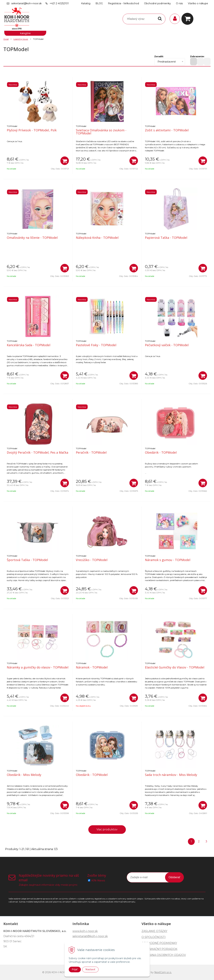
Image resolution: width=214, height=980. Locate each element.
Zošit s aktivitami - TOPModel (167, 130)
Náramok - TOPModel (92, 667)
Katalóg (86, 3)
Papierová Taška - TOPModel (166, 238)
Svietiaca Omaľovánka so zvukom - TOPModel (101, 132)
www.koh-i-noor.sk (85, 931)
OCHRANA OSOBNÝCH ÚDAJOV (164, 955)
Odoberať (174, 877)
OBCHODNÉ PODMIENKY (159, 943)
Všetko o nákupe (198, 3)
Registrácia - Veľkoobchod (123, 3)
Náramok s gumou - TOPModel (168, 560)
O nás (179, 3)
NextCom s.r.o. (163, 972)
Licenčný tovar (21, 39)
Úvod (6, 39)
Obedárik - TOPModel (161, 452)
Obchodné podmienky (157, 3)
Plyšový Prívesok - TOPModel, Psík (32, 130)
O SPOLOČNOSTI (154, 937)
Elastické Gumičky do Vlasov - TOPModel (175, 667)
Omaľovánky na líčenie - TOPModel (32, 238)
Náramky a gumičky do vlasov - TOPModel (38, 667)
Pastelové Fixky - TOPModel (96, 345)
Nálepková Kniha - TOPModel (97, 238)
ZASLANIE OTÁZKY (154, 931)
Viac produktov (107, 829)
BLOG (99, 3)
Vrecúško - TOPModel (92, 560)
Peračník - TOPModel (91, 452)
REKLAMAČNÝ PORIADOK (159, 949)
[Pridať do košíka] (65, 161)
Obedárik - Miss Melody (24, 775)
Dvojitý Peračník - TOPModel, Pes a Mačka (38, 452)
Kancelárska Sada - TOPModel (29, 345)
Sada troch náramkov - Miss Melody (171, 775)
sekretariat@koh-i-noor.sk (26, 3)
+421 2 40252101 (59, 3)
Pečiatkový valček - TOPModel (167, 345)
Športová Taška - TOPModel (27, 560)
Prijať (75, 969)
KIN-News (98, 881)
